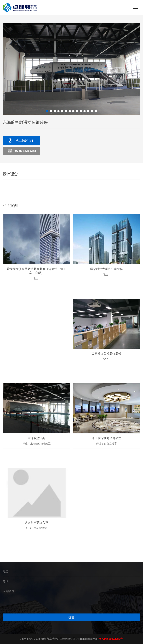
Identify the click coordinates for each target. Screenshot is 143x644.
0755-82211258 (26, 151)
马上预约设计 (25, 140)
